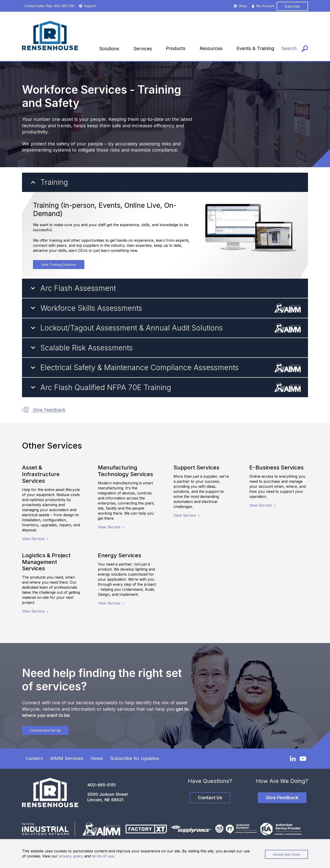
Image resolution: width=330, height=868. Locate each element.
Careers (34, 758)
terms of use (103, 856)
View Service (36, 539)
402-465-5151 (102, 785)
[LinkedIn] (293, 758)
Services (143, 49)
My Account (263, 6)
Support (88, 6)
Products (176, 48)
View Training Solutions (59, 265)
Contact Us (210, 798)
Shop (240, 6)
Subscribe (292, 6)
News (97, 758)
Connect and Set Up (45, 730)
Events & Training (255, 48)
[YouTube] (303, 759)
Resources (211, 48)
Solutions (109, 49)
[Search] (295, 49)
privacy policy (71, 856)
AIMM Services (67, 758)
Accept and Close (286, 854)
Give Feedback (44, 410)
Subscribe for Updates (135, 758)
